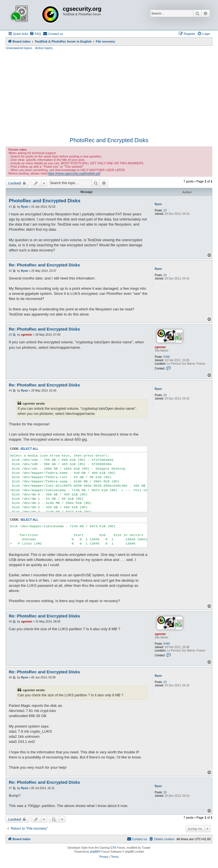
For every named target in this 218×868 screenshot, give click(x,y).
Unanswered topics (19, 48)
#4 (10, 391)
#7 (10, 788)
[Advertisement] (109, 93)
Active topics (44, 48)
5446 (167, 357)
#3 (10, 335)
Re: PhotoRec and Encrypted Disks (44, 265)
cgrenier (160, 347)
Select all (29, 449)
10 (165, 210)
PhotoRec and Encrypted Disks (109, 140)
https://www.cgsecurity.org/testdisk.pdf (74, 173)
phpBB (94, 852)
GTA (113, 848)
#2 (10, 271)
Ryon (158, 204)
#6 (10, 677)
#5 (10, 622)
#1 (10, 207)
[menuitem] (35, 34)
